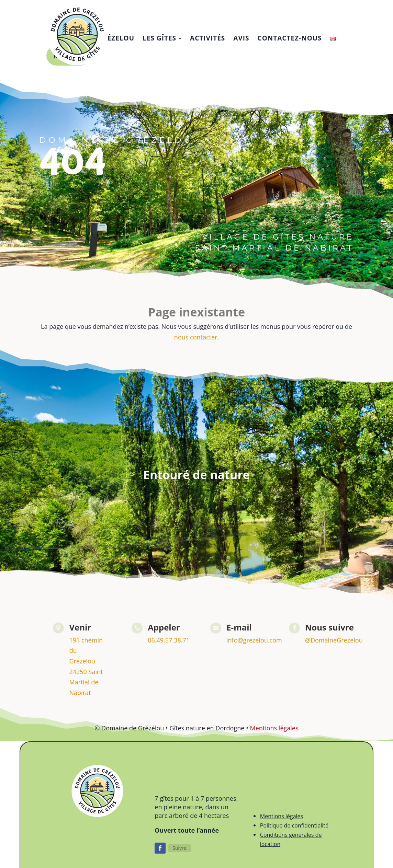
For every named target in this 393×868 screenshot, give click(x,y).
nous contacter (196, 337)
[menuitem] (162, 38)
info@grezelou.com (254, 640)
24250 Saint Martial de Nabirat (86, 682)
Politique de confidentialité (294, 825)
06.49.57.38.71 (169, 640)
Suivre (179, 848)
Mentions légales (274, 728)
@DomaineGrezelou (334, 640)
